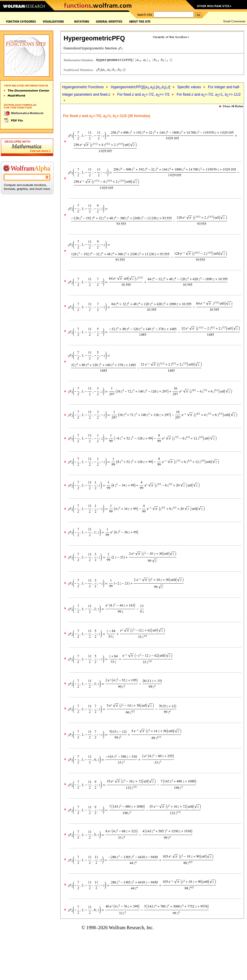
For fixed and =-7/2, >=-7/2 (144, 94)
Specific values (189, 87)
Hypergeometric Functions (83, 87)
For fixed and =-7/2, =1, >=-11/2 (209, 94)
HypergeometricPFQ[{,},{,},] (140, 87)
